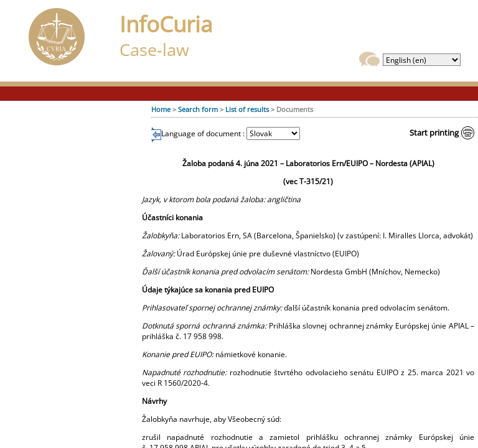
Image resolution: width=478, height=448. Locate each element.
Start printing (434, 133)
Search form (198, 109)
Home (161, 109)
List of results (247, 109)
